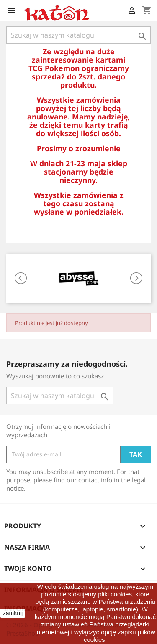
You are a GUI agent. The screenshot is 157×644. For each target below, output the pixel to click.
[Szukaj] (78, 35)
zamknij (13, 613)
